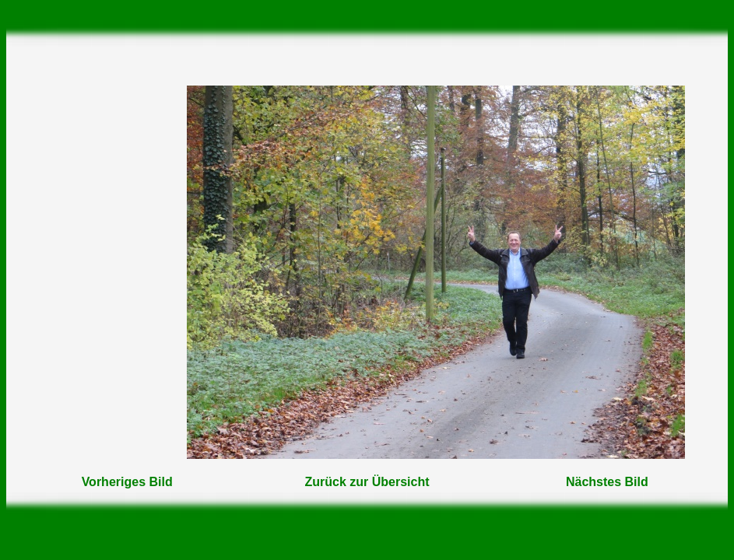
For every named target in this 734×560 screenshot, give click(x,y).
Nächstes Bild (607, 482)
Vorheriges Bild (127, 482)
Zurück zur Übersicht (367, 482)
